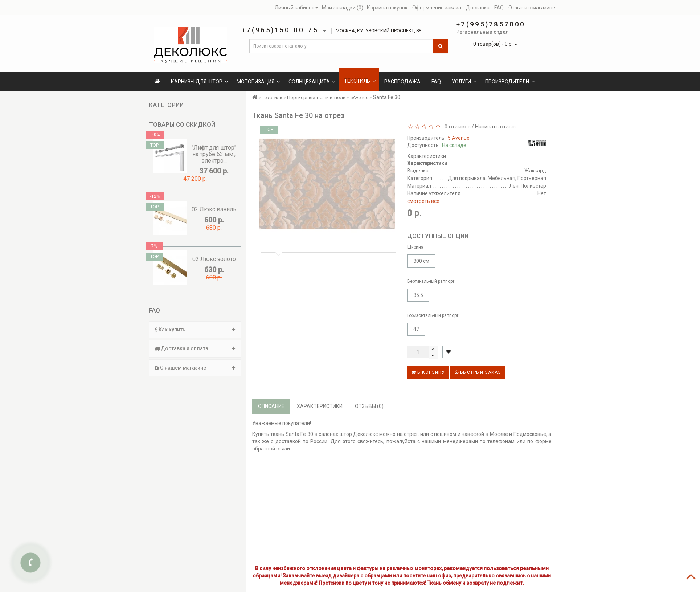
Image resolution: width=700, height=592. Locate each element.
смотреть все (423, 201)
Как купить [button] (195, 330)
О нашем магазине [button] (195, 368)
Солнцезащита (312, 82)
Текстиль (360, 81)
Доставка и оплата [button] (195, 348)
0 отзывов (456, 127)
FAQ (436, 82)
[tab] (195, 330)
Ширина (415, 247)
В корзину (428, 372)
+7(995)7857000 (491, 24)
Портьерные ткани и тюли (316, 97)
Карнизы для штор (199, 82)
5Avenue (359, 97)
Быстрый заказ (478, 372)
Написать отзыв (495, 127)
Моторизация (258, 82)
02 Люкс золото (214, 259)
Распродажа (402, 82)
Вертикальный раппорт (431, 281)
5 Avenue (459, 138)
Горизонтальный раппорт (433, 315)
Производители (510, 82)
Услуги (464, 82)
